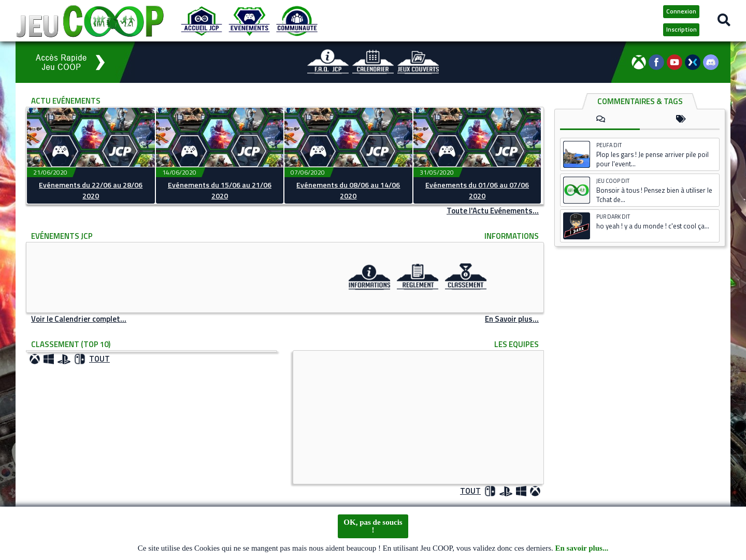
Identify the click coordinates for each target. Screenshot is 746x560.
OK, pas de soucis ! (373, 527)
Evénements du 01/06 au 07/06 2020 (477, 190)
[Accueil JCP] (202, 21)
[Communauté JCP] (297, 21)
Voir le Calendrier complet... (79, 319)
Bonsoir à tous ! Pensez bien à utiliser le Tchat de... (654, 195)
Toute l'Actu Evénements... (493, 211)
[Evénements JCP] (249, 21)
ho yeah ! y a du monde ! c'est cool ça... (653, 226)
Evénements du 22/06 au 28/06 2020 (91, 190)
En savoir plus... (582, 550)
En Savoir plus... (512, 319)
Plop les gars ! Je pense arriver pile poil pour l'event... (652, 159)
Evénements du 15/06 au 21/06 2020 (220, 190)
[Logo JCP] (90, 21)
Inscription (682, 29)
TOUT (99, 359)
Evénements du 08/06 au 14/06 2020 (348, 190)
